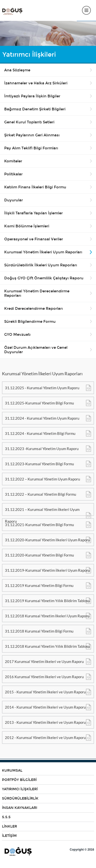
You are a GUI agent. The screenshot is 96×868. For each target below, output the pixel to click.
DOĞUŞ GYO (12, 11)
